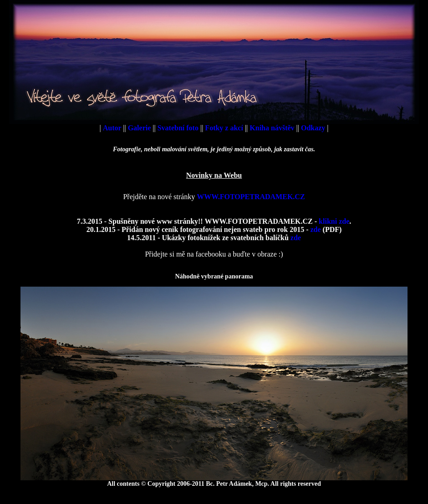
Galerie (140, 128)
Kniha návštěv (273, 128)
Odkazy (314, 128)
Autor (113, 128)
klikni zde (334, 221)
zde (315, 229)
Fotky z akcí (225, 128)
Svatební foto (179, 128)
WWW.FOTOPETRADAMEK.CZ (251, 197)
